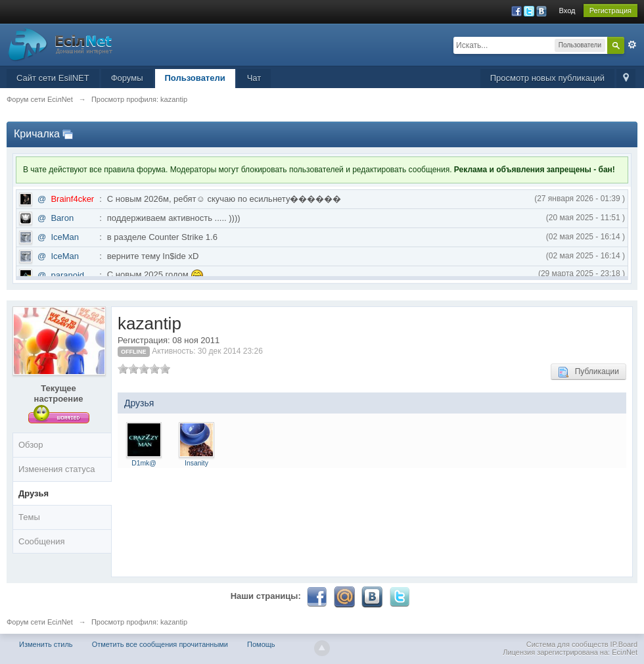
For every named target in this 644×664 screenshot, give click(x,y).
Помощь (261, 644)
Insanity (196, 463)
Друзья (34, 493)
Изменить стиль (46, 644)
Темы (29, 517)
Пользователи (195, 78)
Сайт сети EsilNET (53, 78)
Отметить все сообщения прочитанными (160, 644)
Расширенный (632, 45)
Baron (62, 218)
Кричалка (37, 134)
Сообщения (42, 541)
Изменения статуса (57, 469)
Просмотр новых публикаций (547, 78)
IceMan (65, 237)
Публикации (588, 372)
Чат (254, 78)
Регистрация (610, 11)
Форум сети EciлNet (40, 622)
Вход (567, 11)
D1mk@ (144, 463)
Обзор (31, 445)
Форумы (127, 78)
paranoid (67, 275)
